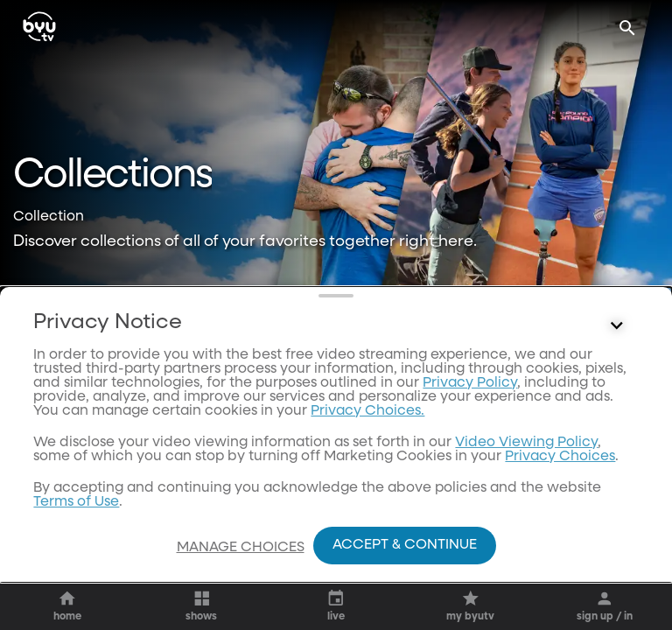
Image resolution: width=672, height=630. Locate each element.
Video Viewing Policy (526, 466)
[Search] (627, 28)
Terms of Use (76, 526)
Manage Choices (241, 548)
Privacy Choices (560, 480)
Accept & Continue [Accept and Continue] (405, 545)
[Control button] (617, 350)
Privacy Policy (470, 407)
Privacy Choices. (367, 435)
